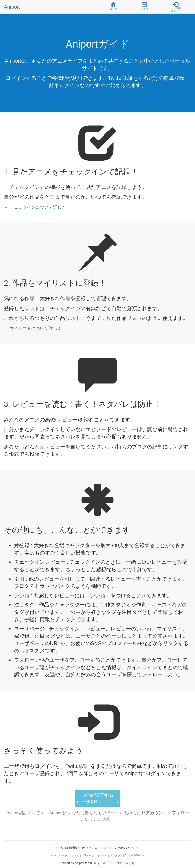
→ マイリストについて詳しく (33, 328)
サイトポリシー (104, 863)
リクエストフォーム (99, 848)
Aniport (12, 7)
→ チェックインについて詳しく (35, 207)
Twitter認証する (97, 798)
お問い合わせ (125, 863)
